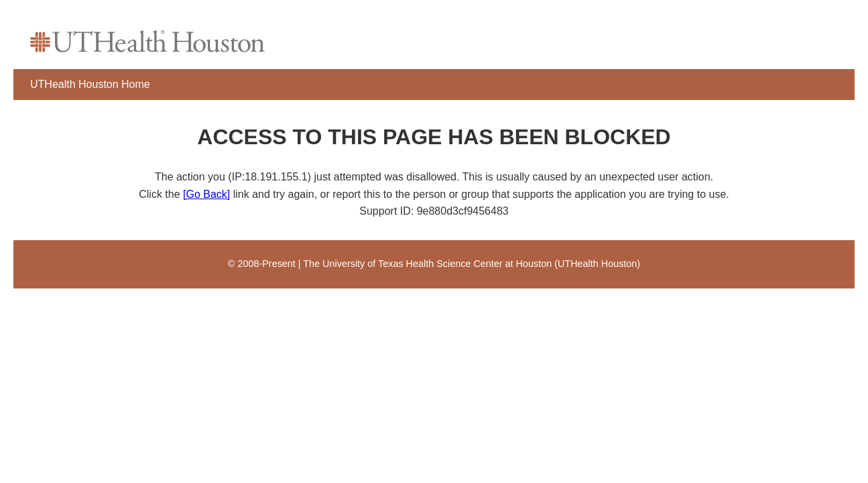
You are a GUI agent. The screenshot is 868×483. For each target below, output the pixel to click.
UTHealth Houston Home (90, 84)
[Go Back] (206, 194)
